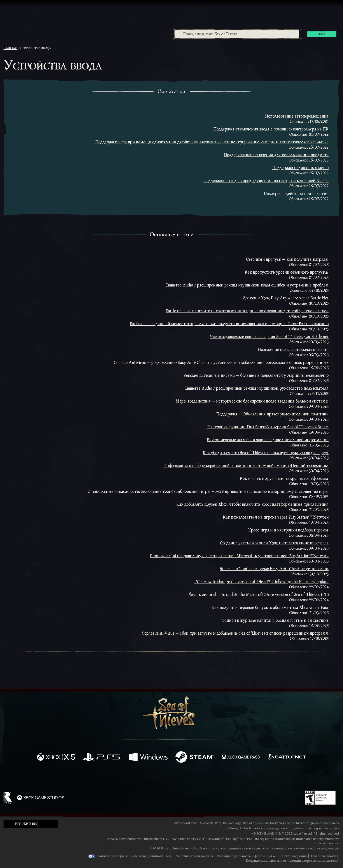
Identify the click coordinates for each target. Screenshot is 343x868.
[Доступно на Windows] (148, 757)
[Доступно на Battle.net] (287, 757)
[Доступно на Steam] (195, 757)
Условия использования (195, 856)
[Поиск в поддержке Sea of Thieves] (237, 34)
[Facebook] (128, 778)
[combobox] (237, 34)
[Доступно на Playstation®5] (102, 757)
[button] (31, 824)
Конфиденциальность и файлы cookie (246, 856)
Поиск (322, 35)
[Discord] (189, 779)
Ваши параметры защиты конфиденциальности (135, 856)
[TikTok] (201, 778)
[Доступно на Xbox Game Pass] (241, 757)
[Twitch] (152, 778)
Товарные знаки (323, 856)
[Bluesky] (214, 779)
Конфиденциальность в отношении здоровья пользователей (293, 861)
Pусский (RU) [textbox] (27, 824)
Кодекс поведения (293, 856)
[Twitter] (139, 778)
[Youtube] (170, 778)
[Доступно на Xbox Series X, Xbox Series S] (56, 757)
